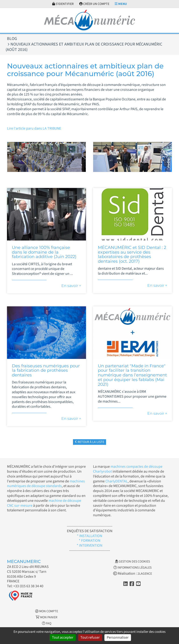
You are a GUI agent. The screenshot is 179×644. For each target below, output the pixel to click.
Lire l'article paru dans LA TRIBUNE (34, 128)
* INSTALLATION (89, 536)
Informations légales (133, 568)
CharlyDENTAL (117, 481)
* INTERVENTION (89, 545)
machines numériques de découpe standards (46, 484)
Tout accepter (63, 637)
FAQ (47, 623)
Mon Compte (47, 611)
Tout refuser (90, 637)
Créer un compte (94, 4)
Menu (121, 4)
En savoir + (71, 286)
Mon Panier (46, 617)
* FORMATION (89, 541)
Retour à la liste (89, 442)
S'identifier (63, 4)
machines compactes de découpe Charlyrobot (128, 469)
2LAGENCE (145, 574)
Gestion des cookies (133, 562)
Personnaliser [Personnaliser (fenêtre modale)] (118, 637)
